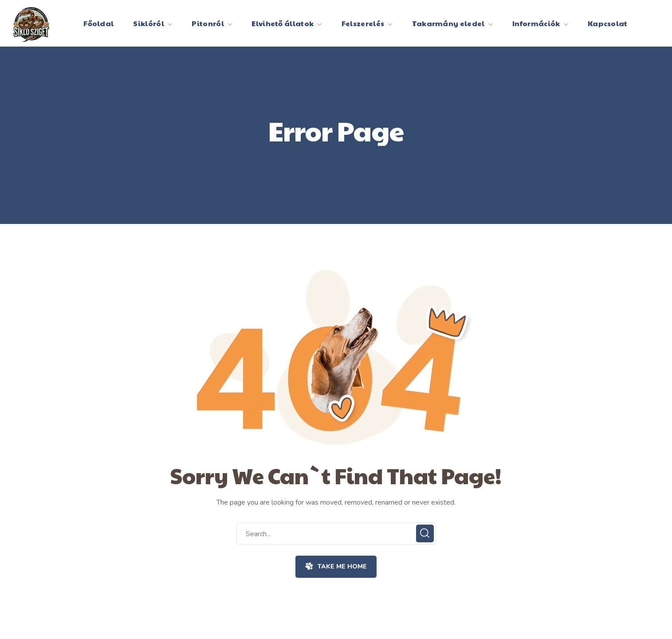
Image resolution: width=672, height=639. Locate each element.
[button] (336, 567)
